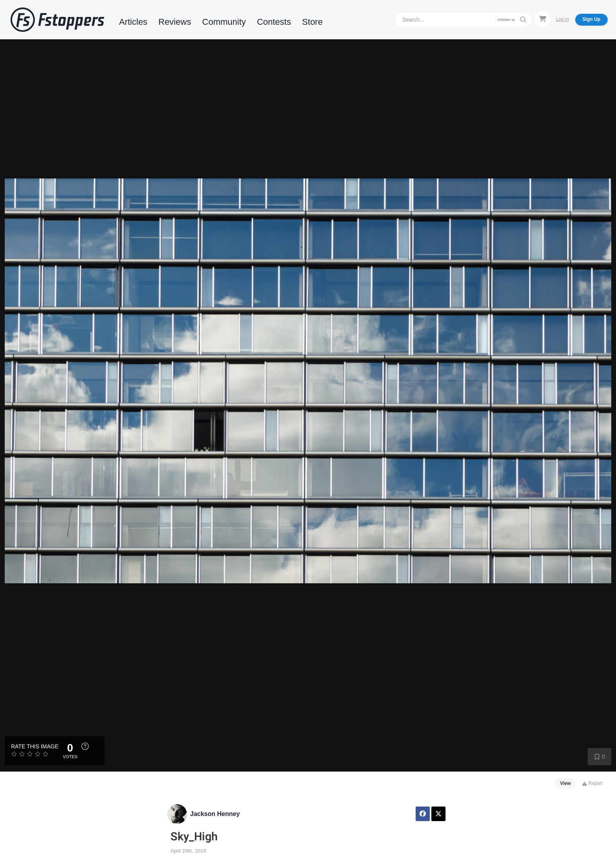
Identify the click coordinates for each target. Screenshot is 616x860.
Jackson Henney (215, 814)
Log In (562, 19)
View (566, 783)
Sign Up (591, 19)
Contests (274, 22)
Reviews (175, 22)
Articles (133, 22)
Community (224, 22)
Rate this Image (35, 746)
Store (313, 22)
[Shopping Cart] (543, 19)
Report (592, 783)
